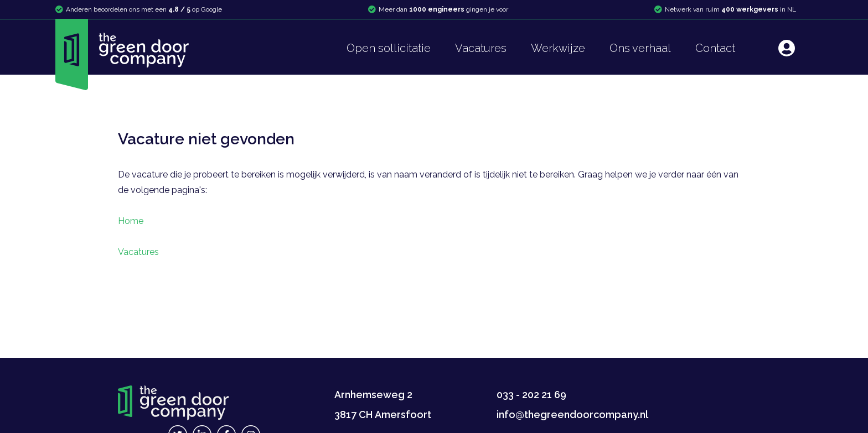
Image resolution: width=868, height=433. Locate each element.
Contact (715, 48)
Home (131, 221)
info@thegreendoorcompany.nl (572, 414)
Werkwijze (558, 48)
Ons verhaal (640, 48)
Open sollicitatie (389, 48)
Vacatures (481, 48)
